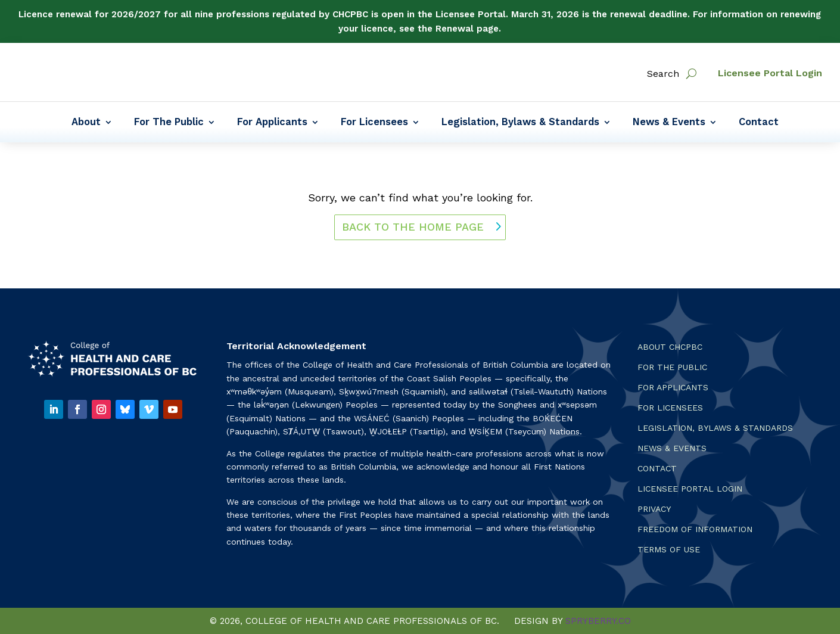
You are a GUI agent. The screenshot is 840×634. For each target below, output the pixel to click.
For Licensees (374, 123)
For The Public (169, 123)
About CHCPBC (670, 347)
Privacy (654, 509)
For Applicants (272, 123)
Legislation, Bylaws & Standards (520, 123)
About (86, 123)
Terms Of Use (669, 550)
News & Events (669, 123)
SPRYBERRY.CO (598, 621)
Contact (759, 123)
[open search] (691, 74)
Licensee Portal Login (770, 73)
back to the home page (413, 227)
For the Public (672, 367)
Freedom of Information (695, 529)
